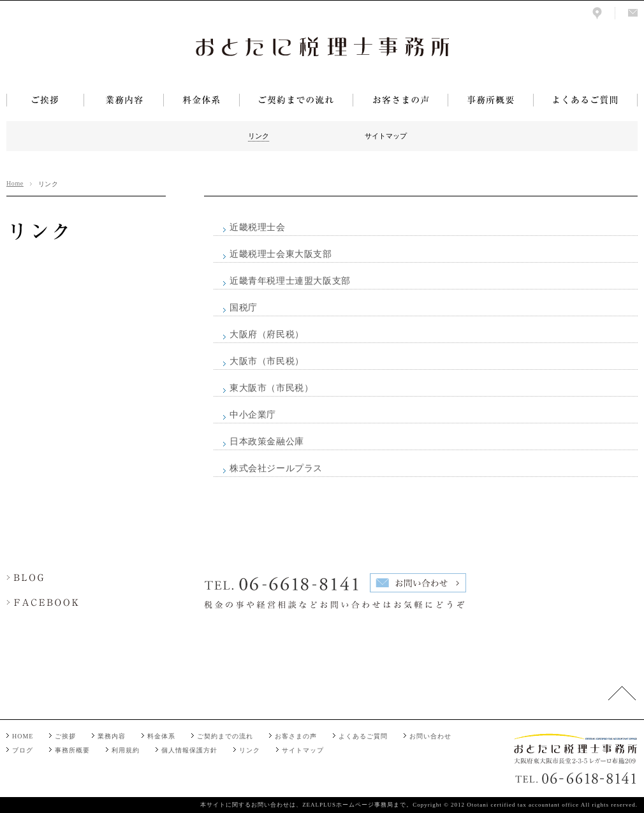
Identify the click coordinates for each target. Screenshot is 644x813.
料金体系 (161, 736)
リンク (250, 750)
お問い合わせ (430, 736)
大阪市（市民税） (267, 361)
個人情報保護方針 (189, 750)
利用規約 (126, 750)
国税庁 (244, 308)
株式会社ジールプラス (276, 468)
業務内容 (112, 736)
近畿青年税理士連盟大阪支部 (290, 281)
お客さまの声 (296, 736)
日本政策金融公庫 (267, 442)
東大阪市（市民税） (271, 388)
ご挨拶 (65, 736)
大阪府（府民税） (267, 334)
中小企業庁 (253, 415)
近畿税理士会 (258, 227)
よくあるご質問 (363, 736)
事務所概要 (72, 750)
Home (15, 183)
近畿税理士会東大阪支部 (281, 254)
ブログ (23, 750)
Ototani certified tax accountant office (523, 805)
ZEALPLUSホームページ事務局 (348, 805)
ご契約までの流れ (225, 736)
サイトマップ (303, 750)
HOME (23, 736)
